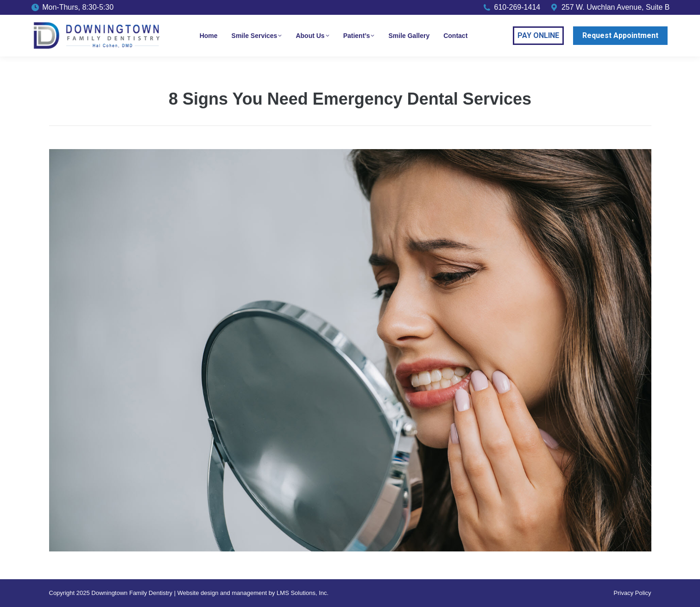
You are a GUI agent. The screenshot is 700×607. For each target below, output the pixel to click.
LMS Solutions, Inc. (303, 593)
